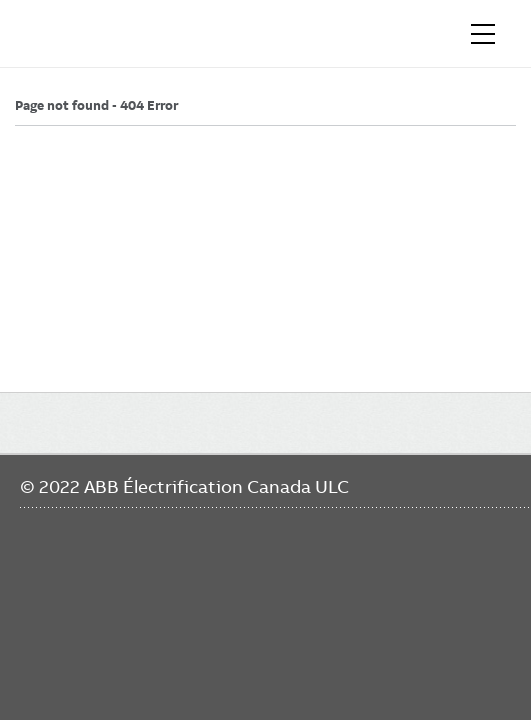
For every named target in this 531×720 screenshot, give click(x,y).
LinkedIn (76, 652)
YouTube (115, 652)
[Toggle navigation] (483, 34)
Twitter (154, 652)
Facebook (37, 652)
